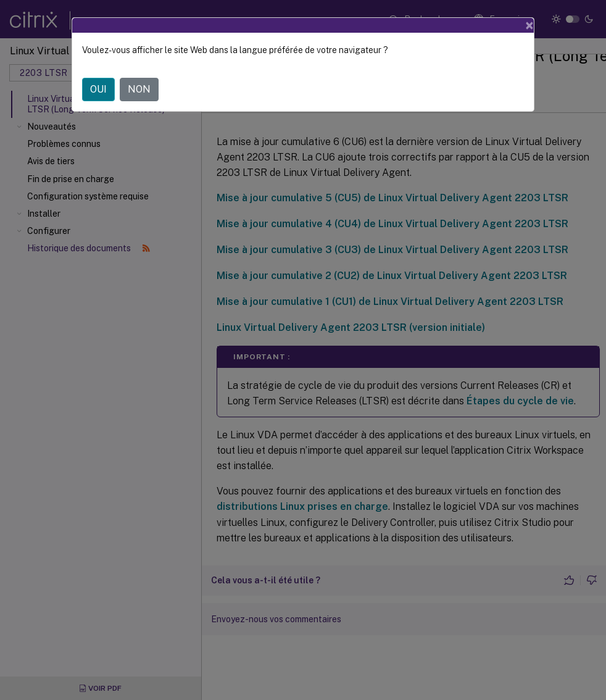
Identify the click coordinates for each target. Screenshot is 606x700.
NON (139, 89)
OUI (98, 89)
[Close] (529, 25)
